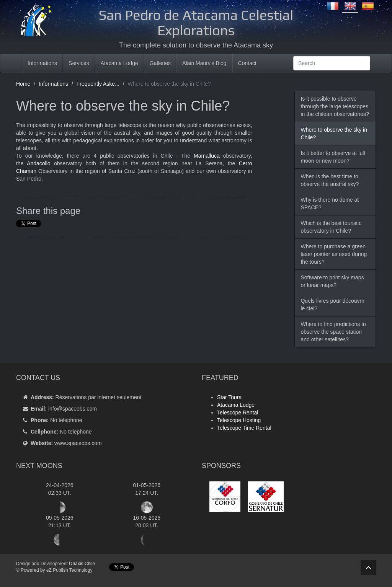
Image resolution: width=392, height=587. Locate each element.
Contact (247, 63)
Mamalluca (207, 156)
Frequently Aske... (98, 84)
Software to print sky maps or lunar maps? (332, 281)
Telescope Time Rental (244, 428)
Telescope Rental (238, 413)
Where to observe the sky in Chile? (334, 134)
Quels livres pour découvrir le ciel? (332, 305)
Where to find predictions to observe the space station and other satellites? (333, 332)
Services (79, 63)
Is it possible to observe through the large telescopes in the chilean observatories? (335, 106)
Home (23, 84)
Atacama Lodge (119, 63)
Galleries (160, 63)
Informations (42, 63)
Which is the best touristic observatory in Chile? (331, 227)
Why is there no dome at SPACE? (330, 204)
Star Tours (229, 397)
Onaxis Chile (82, 564)
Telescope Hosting (239, 420)
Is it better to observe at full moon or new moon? (333, 157)
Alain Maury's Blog (204, 63)
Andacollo (39, 163)
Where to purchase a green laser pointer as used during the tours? (334, 254)
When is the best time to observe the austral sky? (330, 180)
